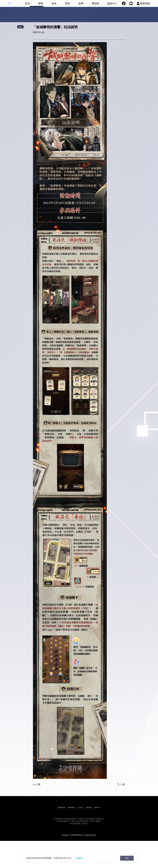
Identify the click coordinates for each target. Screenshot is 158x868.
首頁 (23, 4)
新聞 (36, 4)
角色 (50, 4)
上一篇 (37, 784)
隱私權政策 (61, 808)
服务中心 (97, 808)
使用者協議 (71, 808)
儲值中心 (112, 3)
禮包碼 (91, 4)
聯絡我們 (89, 808)
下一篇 (121, 784)
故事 (77, 4)
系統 (63, 4)
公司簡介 (80, 808)
